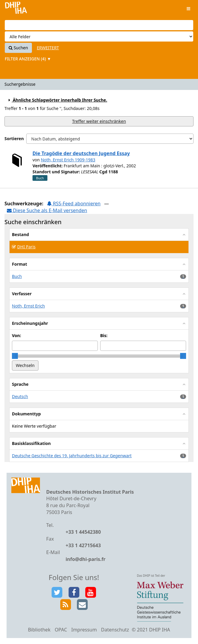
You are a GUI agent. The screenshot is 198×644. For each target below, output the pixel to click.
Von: (17, 335)
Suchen (18, 48)
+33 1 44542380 (83, 532)
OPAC (61, 630)
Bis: (104, 335)
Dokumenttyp (26, 414)
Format (20, 264)
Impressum (84, 630)
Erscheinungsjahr (30, 323)
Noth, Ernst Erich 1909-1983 (68, 160)
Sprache (20, 384)
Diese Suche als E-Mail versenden (47, 210)
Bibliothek (39, 630)
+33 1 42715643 (83, 545)
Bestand (20, 234)
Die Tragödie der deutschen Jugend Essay (81, 153)
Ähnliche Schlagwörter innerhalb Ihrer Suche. (57, 100)
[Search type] (99, 36)
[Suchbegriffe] (99, 25)
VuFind (16, 9)
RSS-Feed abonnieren (74, 204)
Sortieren (14, 139)
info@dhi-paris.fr (86, 559)
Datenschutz (115, 630)
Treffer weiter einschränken (99, 121)
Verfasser (22, 294)
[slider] (15, 356)
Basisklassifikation (31, 443)
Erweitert (48, 48)
